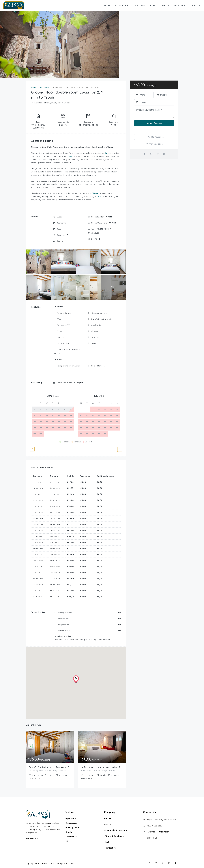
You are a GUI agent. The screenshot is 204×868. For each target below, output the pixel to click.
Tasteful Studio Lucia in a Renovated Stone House (50, 767)
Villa (68, 841)
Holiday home (73, 828)
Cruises (163, 5)
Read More (32, 839)
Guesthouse (72, 823)
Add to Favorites (154, 137)
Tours (152, 5)
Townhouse (71, 837)
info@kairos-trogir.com (158, 832)
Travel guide (179, 5)
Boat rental (140, 5)
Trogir (70, 156)
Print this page (154, 144)
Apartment (71, 818)
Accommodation (122, 5)
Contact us (195, 5)
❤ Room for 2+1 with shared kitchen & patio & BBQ (102, 767)
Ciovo (107, 153)
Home (107, 5)
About (108, 824)
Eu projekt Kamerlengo (116, 830)
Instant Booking (154, 123)
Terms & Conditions (114, 836)
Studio (69, 832)
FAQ (107, 842)
